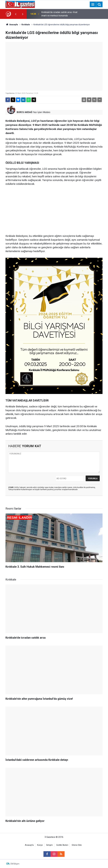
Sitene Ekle (77, 845)
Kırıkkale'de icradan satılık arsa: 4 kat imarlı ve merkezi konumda (59, 14)
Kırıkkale (26, 25)
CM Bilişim (15, 864)
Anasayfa (12, 25)
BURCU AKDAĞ (25, 112)
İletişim (49, 845)
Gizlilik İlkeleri (62, 845)
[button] (89, 100)
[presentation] (16, 14)
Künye (40, 845)
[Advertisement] (54, 210)
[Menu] (93, 5)
